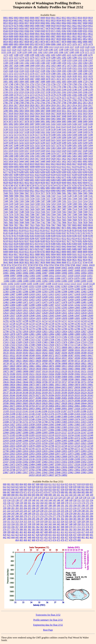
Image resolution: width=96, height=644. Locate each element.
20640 (77, 403)
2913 (69, 105)
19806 (6, 385)
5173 (16, 135)
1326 (53, 60)
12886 (64, 334)
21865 (77, 425)
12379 (71, 289)
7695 (16, 222)
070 (21, 492)
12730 (25, 323)
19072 (90, 369)
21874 (90, 425)
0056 (22, 23)
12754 (32, 326)
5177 (37, 135)
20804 (51, 406)
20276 (45, 395)
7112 (59, 196)
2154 (27, 92)
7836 (80, 222)
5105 (69, 124)
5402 (75, 156)
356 (13, 527)
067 (9, 492)
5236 (43, 143)
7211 (69, 201)
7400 (80, 206)
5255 (48, 145)
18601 (90, 358)
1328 (64, 60)
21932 (84, 427)
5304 (59, 148)
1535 (27, 71)
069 (17, 492)
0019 (90, 18)
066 (5, 492)
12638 (19, 315)
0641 (37, 34)
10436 (19, 268)
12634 (84, 313)
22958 (45, 454)
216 (75, 508)
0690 (22, 36)
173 (79, 503)
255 (54, 513)
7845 (91, 222)
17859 (6, 347)
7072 (32, 193)
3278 (32, 108)
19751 (84, 382)
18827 (6, 366)
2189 (6, 97)
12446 (84, 297)
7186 (37, 201)
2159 (53, 92)
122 (52, 498)
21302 (19, 414)
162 (34, 503)
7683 (11, 222)
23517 (71, 464)
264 (91, 513)
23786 (38, 470)
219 (87, 508)
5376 (53, 153)
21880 (19, 427)
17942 (45, 347)
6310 (27, 175)
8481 (53, 249)
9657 (37, 262)
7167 (91, 198)
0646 (64, 34)
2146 (75, 89)
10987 (45, 273)
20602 (12, 403)
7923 (32, 225)
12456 (58, 300)
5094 (22, 124)
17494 (71, 342)
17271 (12, 339)
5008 (48, 111)
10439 (32, 268)
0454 (11, 28)
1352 (75, 63)
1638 (22, 79)
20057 (71, 387)
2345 (37, 100)
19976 (84, 385)
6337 (69, 175)
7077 (43, 193)
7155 (37, 198)
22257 (12, 438)
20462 (51, 398)
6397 (22, 180)
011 (50, 484)
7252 (48, 204)
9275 (43, 257)
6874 (22, 188)
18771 (38, 363)
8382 (64, 244)
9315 (43, 260)
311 (9, 521)
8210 (53, 238)
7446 (48, 209)
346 (63, 524)
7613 (53, 217)
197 (87, 505)
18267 (51, 353)
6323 (37, 175)
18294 (64, 353)
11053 (6, 278)
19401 (71, 377)
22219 (58, 435)
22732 (6, 448)
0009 (43, 18)
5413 (16, 159)
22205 (32, 435)
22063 (12, 433)
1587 (91, 74)
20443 (45, 398)
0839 (59, 39)
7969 (59, 225)
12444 (71, 297)
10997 (13, 276)
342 (46, 524)
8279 (75, 241)
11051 (90, 276)
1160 (30, 52)
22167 (84, 433)
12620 (84, 310)
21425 (84, 414)
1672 (59, 79)
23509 (58, 464)
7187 (43, 201)
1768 (27, 87)
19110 (45, 371)
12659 (64, 318)
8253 (53, 241)
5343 (37, 153)
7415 (16, 209)
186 (42, 505)
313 (17, 521)
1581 (59, 74)
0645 (59, 34)
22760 (64, 448)
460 (79, 537)
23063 (58, 456)
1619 (37, 76)
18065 (32, 350)
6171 (85, 167)
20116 (58, 390)
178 (9, 505)
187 (46, 505)
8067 (59, 228)
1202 (48, 55)
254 (50, 513)
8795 (43, 252)
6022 (48, 164)
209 (46, 508)
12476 (51, 302)
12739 (51, 323)
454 (54, 537)
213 (62, 508)
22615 (77, 443)
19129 (64, 371)
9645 (11, 262)
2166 (85, 92)
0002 (11, 18)
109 (91, 495)
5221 (53, 140)
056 (54, 490)
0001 (6, 18)
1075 (69, 44)
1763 (91, 84)
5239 (59, 143)
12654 (32, 318)
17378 (71, 339)
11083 (90, 278)
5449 (48, 161)
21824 (6, 425)
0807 (53, 36)
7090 (16, 196)
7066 (22, 193)
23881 (19, 472)
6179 (6, 169)
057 (58, 490)
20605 (25, 403)
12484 (12, 305)
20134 (77, 390)
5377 (59, 153)
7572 (91, 212)
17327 (38, 339)
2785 (91, 100)
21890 (38, 427)
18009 (64, 347)
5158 (27, 132)
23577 (19, 467)
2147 (80, 89)
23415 (58, 462)
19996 (12, 387)
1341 (22, 63)
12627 (38, 313)
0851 (80, 39)
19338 (12, 377)
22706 (51, 446)
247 (21, 513)
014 (62, 484)
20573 (64, 401)
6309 (22, 175)
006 (29, 484)
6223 (37, 169)
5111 (6, 127)
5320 (43, 151)
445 (17, 537)
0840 (64, 39)
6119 (74, 167)
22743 (25, 448)
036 (63, 487)
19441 (6, 379)
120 (43, 498)
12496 (45, 305)
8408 (43, 246)
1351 (69, 63)
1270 (90, 55)
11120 (92, 284)
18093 (58, 350)
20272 (38, 395)
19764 (90, 382)
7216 (6, 204)
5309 (85, 148)
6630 (16, 183)
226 (25, 511)
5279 (64, 145)
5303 (53, 148)
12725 (90, 321)
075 (42, 492)
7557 (48, 212)
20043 (51, 387)
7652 (37, 220)
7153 (27, 198)
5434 (11, 161)
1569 (85, 71)
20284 (51, 395)
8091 (6, 230)
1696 (80, 81)
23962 (71, 472)
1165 (56, 52)
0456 (22, 28)
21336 (32, 414)
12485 (19, 305)
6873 (16, 188)
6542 (85, 180)
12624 (19, 313)
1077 (80, 44)
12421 (6, 297)
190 (58, 505)
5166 (69, 132)
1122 (4, 50)
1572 (11, 74)
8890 (64, 252)
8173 (80, 233)
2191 (16, 97)
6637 (48, 183)
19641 (19, 382)
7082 (69, 193)
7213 (80, 201)
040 (79, 487)
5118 (37, 127)
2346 (43, 100)
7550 (27, 212)
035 (58, 487)
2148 (85, 89)
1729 (85, 81)
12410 (32, 294)
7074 (37, 193)
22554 (32, 443)
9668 (64, 262)
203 (21, 508)
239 (79, 511)
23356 (19, 462)
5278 (59, 145)
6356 (27, 177)
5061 (32, 119)
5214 (21, 140)
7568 (80, 212)
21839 (38, 425)
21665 (64, 419)
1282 (64, 58)
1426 (16, 66)
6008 (6, 164)
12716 (58, 321)
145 (54, 500)
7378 (43, 206)
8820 (53, 252)
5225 (74, 140)
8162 (37, 233)
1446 (22, 66)
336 (21, 524)
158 (17, 503)
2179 (59, 95)
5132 (16, 129)
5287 (11, 148)
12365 (77, 286)
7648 (27, 220)
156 (9, 503)
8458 (91, 246)
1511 (21, 68)
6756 (64, 185)
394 (79, 529)
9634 (85, 260)
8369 (27, 244)
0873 (37, 42)
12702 (12, 321)
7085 (85, 193)
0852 (85, 39)
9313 (37, 260)
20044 (58, 387)
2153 (22, 92)
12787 (84, 329)
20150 (32, 393)
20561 (45, 401)
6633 (32, 183)
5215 (27, 140)
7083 (75, 193)
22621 (84, 443)
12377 (58, 289)
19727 (64, 382)
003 (17, 484)
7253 (53, 204)
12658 (58, 318)
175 (87, 503)
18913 (64, 366)
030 (38, 487)
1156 (9, 52)
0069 (91, 23)
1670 (48, 79)
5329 (90, 151)
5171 (6, 135)
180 (17, 505)
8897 (74, 252)
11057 (26, 278)
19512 (38, 379)
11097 (70, 281)
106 (79, 495)
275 (46, 516)
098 (46, 495)
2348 (53, 100)
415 (75, 532)
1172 (92, 52)
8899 (85, 252)
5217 (37, 140)
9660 (48, 262)
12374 (45, 289)
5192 (22, 137)
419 (91, 532)
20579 (71, 401)
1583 (69, 74)
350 (79, 524)
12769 (77, 326)
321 (50, 521)
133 (5, 500)
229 (38, 511)
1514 (37, 68)
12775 (12, 329)
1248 (80, 55)
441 (91, 535)
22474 (45, 440)
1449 (32, 66)
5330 (6, 153)
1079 (91, 44)
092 (21, 495)
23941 (38, 472)
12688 (71, 318)
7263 (91, 204)
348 (71, 524)
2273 (53, 97)
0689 (16, 36)
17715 (71, 345)
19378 (51, 377)
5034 (91, 113)
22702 (45, 446)
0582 (64, 31)
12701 (6, 321)
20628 (64, 403)
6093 (6, 167)
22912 (90, 451)
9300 (80, 257)
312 (13, 521)
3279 (37, 108)
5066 (59, 119)
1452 (48, 66)
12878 (12, 334)
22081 (32, 433)
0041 (80, 20)
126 (68, 498)
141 (38, 500)
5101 (48, 124)
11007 (39, 276)
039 (75, 487)
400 (13, 532)
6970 (75, 191)
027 (25, 487)
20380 (38, 398)
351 (83, 524)
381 (25, 529)
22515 (90, 440)
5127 (85, 127)
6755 (59, 185)
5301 (43, 148)
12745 (77, 323)
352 (87, 524)
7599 (80, 214)
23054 (45, 456)
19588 (64, 379)
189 (54, 505)
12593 (64, 308)
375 (91, 527)
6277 (6, 172)
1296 (75, 58)
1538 (43, 71)
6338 (74, 175)
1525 (6, 71)
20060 (84, 387)
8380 (53, 244)
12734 (38, 323)
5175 (27, 135)
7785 (53, 222)
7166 (85, 198)
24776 (58, 475)
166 (50, 503)
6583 (91, 180)
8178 (11, 236)
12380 (77, 289)
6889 (75, 188)
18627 (12, 361)
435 (67, 535)
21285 (77, 411)
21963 (25, 430)
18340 (25, 355)
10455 (64, 268)
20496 (71, 398)
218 (83, 508)
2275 (64, 97)
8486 (75, 249)
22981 (77, 454)
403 (25, 532)
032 (46, 487)
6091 (85, 164)
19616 (6, 382)
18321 (6, 355)
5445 (27, 161)
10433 (92, 265)
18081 (45, 350)
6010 (11, 164)
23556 (6, 467)
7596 (64, 214)
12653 (25, 318)
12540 (64, 305)
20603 (19, 403)
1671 (53, 79)
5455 (75, 161)
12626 (32, 313)
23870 (12, 472)
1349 (59, 63)
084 (79, 492)
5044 (43, 116)
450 (38, 537)
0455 (16, 28)
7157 (48, 198)
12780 (38, 329)
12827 (84, 331)
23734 (6, 470)
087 (91, 492)
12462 (6, 302)
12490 (32, 305)
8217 (90, 238)
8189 (53, 236)
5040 (32, 116)
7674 (91, 220)
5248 (16, 145)
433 (58, 535)
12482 (90, 302)
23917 (25, 472)
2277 (75, 97)
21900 (51, 427)
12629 (51, 313)
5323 (59, 151)
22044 (84, 430)
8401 (32, 246)
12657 (51, 318)
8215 (80, 238)
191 (63, 505)
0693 (37, 36)
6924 (48, 191)
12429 (38, 297)
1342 (27, 63)
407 (42, 532)
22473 (38, 440)
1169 (77, 52)
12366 (83, 286)
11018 (71, 276)
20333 (77, 395)
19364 (45, 377)
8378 (48, 244)
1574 (22, 74)
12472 (32, 302)
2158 (48, 92)
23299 (77, 459)
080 (63, 492)
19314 (84, 374)
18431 (6, 358)
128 (76, 498)
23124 (25, 459)
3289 (91, 108)
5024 (37, 113)
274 (42, 516)
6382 (75, 177)
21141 (25, 411)
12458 (71, 300)
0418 (53, 26)
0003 (16, 18)
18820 (77, 363)
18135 (6, 353)
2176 (48, 95)
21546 (32, 419)
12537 (58, 305)
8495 (85, 249)
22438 (12, 440)
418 (87, 532)
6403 (37, 180)
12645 (64, 315)
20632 (71, 403)
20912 (90, 406)
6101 (43, 167)
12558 (32, 308)
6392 (91, 177)
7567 (75, 212)
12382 (90, 289)
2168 (6, 95)
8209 (48, 238)
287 (5, 519)
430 (46, 535)
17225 (77, 337)
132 (93, 498)
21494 (71, 417)
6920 (27, 191)
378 (13, 529)
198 (91, 505)
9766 (68, 265)
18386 (64, 355)
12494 (38, 305)
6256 (80, 169)
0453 (6, 28)
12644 (58, 315)
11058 (32, 278)
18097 (64, 350)
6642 (75, 183)
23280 (71, 459)
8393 (11, 246)
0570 (48, 31)
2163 (69, 92)
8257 (64, 241)
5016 (90, 111)
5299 (32, 148)
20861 (77, 406)
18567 (71, 358)
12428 (32, 297)
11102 (10, 284)
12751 (19, 326)
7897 (27, 225)
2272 (48, 97)
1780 (64, 87)
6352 (6, 177)
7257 (64, 204)
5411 (6, 159)
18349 (32, 355)
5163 (53, 132)
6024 (59, 164)
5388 (11, 156)
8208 (43, 238)
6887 (64, 188)
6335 (59, 175)
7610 (37, 217)
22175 (6, 435)
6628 (6, 183)
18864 (45, 366)
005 (25, 484)
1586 (85, 74)
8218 (6, 241)
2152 (16, 92)
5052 (85, 116)
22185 (12, 435)
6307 (11, 175)
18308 (84, 353)
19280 (58, 374)
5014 (80, 111)
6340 (85, 175)
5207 (75, 137)
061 (75, 490)
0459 (37, 28)
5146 (91, 129)
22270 (25, 438)
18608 (6, 361)
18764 (32, 363)
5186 (80, 135)
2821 (37, 105)
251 (38, 513)
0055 (16, 23)
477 (67, 540)
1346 (43, 63)
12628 (45, 313)
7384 (59, 206)
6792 (75, 185)
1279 (48, 58)
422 (13, 535)
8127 (48, 230)
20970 (45, 409)
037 (67, 487)
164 (42, 503)
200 (9, 508)
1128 (35, 50)
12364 (70, 286)
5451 (59, 161)
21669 (71, 419)
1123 (9, 50)
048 (21, 490)
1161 (35, 52)
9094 (53, 254)
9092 (48, 254)
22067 (19, 433)
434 (63, 535)
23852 (77, 470)
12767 (64, 326)
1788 (16, 89)
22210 (38, 435)
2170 (16, 95)
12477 (58, 302)
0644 (53, 34)
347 (67, 524)
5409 (85, 156)
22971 (58, 454)
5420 (53, 159)
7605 (16, 217)
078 (54, 492)
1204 (58, 55)
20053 (64, 387)
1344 (32, 63)
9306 (22, 260)
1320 (27, 60)
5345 (43, 153)
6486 (64, 180)
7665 (64, 220)
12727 (6, 323)
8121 (27, 230)
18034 (6, 350)
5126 (79, 127)
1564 (59, 71)
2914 (74, 105)
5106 (75, 124)
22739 (12, 448)
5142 (69, 129)
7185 (32, 201)
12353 (32, 286)
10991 (71, 273)
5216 (32, 140)
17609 (38, 345)
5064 (48, 119)
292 (21, 519)
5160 (37, 132)
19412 (84, 377)
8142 (80, 230)
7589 (43, 214)
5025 (43, 113)
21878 (6, 427)
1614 (11, 76)
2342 (22, 100)
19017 (25, 369)
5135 (32, 129)
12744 (71, 323)
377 (9, 529)
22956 (38, 454)
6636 (43, 183)
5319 (37, 151)
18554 (58, 358)
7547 (16, 212)
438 (79, 535)
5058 (22, 119)
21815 (84, 422)
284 (83, 516)
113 (15, 498)
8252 (48, 241)
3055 (16, 108)
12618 (71, 310)
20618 (32, 403)
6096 (22, 167)
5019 (16, 113)
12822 (51, 331)
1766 (16, 87)
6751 (37, 185)
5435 (16, 161)
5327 (80, 151)
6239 (75, 169)
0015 (74, 18)
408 (46, 532)
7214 (85, 201)
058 (63, 490)
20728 (45, 406)
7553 (37, 212)
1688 (43, 81)
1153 (87, 50)
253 (46, 513)
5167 (75, 132)
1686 (32, 81)
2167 (91, 92)
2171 (22, 95)
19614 (90, 379)
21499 (77, 417)
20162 (38, 393)
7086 (91, 193)
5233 (27, 143)
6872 (11, 188)
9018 (22, 254)
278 (58, 516)
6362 (59, 177)
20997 (71, 409)
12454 (45, 300)
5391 (27, 156)
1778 (53, 87)
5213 (16, 140)
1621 (43, 76)
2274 (59, 97)
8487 (80, 249)
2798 (64, 103)
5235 (37, 143)
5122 (58, 127)
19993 (6, 387)
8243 (32, 241)
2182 (75, 95)
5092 (11, 124)
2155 (32, 92)
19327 (6, 377)
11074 (70, 278)
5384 (85, 153)
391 (67, 529)
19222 (45, 374)
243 (5, 513)
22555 (38, 443)
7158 (53, 198)
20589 (84, 401)
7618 (69, 217)
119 (39, 498)
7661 (53, 220)
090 (13, 495)
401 (17, 532)
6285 (48, 172)
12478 (64, 302)
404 (29, 532)
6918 (16, 191)
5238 (53, 143)
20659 (90, 403)
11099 (83, 281)
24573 (45, 475)
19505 (32, 379)
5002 (16, 111)
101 (58, 495)
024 (13, 487)
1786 (6, 89)
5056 (11, 119)
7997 (69, 225)
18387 (71, 355)
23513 (64, 464)
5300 (37, 148)
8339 (16, 244)
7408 (6, 209)
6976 (91, 191)
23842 (64, 470)
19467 (25, 379)
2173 (32, 95)
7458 (53, 209)
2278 (80, 97)
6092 (90, 164)
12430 (45, 297)
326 (71, 521)
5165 (64, 132)
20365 (25, 398)
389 (58, 529)
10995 (90, 273)
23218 (64, 459)
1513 (32, 68)
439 (83, 535)
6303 (80, 172)
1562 (48, 71)
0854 (6, 42)
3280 (43, 108)
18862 (38, 366)
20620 (45, 403)
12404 (90, 292)
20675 (12, 406)
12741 (58, 323)
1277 (37, 58)
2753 (59, 100)
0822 (75, 36)
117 (31, 498)
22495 (64, 440)
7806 (64, 222)
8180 (22, 236)
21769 (38, 422)
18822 (90, 363)
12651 (12, 318)
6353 (11, 177)
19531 (45, 379)
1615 (16, 76)
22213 (45, 435)
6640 (64, 183)
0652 (91, 34)
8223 (11, 241)
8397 (27, 246)
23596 (32, 467)
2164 (75, 92)
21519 (6, 419)
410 (54, 532)
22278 (38, 438)
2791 (32, 103)
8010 (91, 225)
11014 (58, 276)
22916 (6, 454)
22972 (64, 454)
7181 (11, 201)
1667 (32, 79)
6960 (53, 191)
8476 (37, 249)
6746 (11, 185)
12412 (45, 294)
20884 (84, 406)
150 (75, 500)
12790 (6, 331)
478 (71, 540)
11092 (45, 281)
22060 (6, 433)
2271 (43, 97)
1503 (85, 66)
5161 (43, 132)
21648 (51, 419)
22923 (12, 454)
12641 (38, 315)
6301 (69, 172)
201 (13, 508)
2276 (69, 97)
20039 (38, 387)
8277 (69, 241)
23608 (51, 467)
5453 (69, 161)
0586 (75, 31)
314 (21, 521)
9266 (32, 257)
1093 (41, 47)
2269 (32, 97)
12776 (19, 329)
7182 (16, 201)
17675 (58, 345)
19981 (90, 385)
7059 (16, 193)
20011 (32, 387)
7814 (69, 222)
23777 (25, 470)
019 (83, 484)
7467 (59, 209)
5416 (32, 159)
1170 (82, 52)
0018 (85, 18)
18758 (19, 363)
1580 (53, 74)
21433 (90, 414)
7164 (75, 198)
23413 (51, 462)
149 (71, 500)
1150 (71, 50)
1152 (82, 50)
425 (25, 535)
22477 (51, 440)
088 (5, 495)
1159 (24, 52)
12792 (19, 331)
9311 (27, 260)
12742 (64, 323)
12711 (38, 321)
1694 (69, 81)
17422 (12, 342)
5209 (85, 137)
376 (5, 529)
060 (71, 490)
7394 (69, 206)
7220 (16, 204)
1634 (6, 79)
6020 (37, 164)
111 (7, 498)
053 (42, 490)
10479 (32, 270)
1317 (16, 60)
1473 (69, 66)
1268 (85, 55)
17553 (12, 345)
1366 (6, 66)
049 (25, 490)
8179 (16, 236)
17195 (71, 337)
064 (87, 490)
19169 (90, 371)
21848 (58, 425)
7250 (37, 204)
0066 (75, 23)
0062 (53, 23)
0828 (6, 39)
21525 (12, 419)
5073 (91, 119)
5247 (11, 145)
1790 (27, 89)
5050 (75, 116)
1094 (46, 47)
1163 (45, 52)
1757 (59, 84)
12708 (25, 321)
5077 (22, 121)
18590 (77, 358)
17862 (12, 347)
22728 (90, 446)
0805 (48, 36)
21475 (38, 417)
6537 (80, 180)
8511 (27, 252)
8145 (6, 233)
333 (9, 524)
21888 (32, 427)
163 (38, 503)
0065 (69, 23)
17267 (6, 339)
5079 (32, 121)
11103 (17, 284)
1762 (85, 84)
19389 (58, 377)
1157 (14, 52)
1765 (11, 87)
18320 (90, 353)
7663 (59, 220)
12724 (84, 321)
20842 (71, 406)
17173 (58, 337)
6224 (43, 169)
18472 (32, 358)
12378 (64, 289)
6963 (59, 191)
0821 (69, 36)
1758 (64, 84)
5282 (80, 145)
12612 (32, 310)
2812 (80, 103)
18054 (19, 350)
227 (29, 511)
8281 (80, 241)
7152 (22, 198)
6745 (6, 185)
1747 (6, 84)
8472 (27, 249)
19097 (32, 371)
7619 (74, 217)
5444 (22, 161)
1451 (43, 66)
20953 (32, 409)
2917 (90, 105)
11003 (32, 276)
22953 (32, 454)
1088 (14, 47)
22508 (84, 440)
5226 (80, 140)
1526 (11, 71)
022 (5, 487)
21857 (64, 425)
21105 (6, 411)
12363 (64, 286)
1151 (77, 50)
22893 (84, 451)
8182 (27, 236)
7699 (27, 222)
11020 (83, 276)
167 (54, 503)
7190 (59, 201)
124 (60, 498)
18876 (51, 366)
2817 (16, 105)
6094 (11, 167)
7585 (27, 214)
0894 (22, 44)
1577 (37, 74)
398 (5, 532)
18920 (71, 366)
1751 (27, 84)
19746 (77, 382)
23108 (19, 459)
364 (46, 527)
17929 (38, 347)
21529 (19, 419)
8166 (59, 233)
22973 (71, 454)
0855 (11, 42)
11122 (6, 286)
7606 (22, 217)
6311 (32, 175)
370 (71, 527)
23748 (12, 470)
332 (5, 524)
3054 (11, 108)
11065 (51, 278)
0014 (69, 18)
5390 (22, 156)
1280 (53, 58)
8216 (85, 238)
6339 (80, 175)
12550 (12, 308)
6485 (59, 180)
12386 (25, 292)
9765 (62, 265)
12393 (45, 292)
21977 (45, 430)
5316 (21, 151)
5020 (22, 113)
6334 (53, 175)
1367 (11, 66)
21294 (6, 414)
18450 (12, 358)
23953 (64, 472)
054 (46, 490)
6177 (90, 167)
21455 (19, 417)
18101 (77, 350)
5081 (43, 121)
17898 (25, 347)
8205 (27, 238)
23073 (84, 456)
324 (62, 521)
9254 (91, 254)
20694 (19, 406)
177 (5, 505)
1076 (75, 44)
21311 (25, 414)
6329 (48, 175)
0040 (75, 20)
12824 (64, 331)
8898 (80, 252)
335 (17, 524)
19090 (25, 371)
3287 (80, 108)
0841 (69, 39)
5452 (64, 161)
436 (71, 535)
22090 (38, 433)
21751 (25, 422)
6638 (53, 183)
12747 (84, 323)
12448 (6, 300)
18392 (77, 355)
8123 (32, 230)
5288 (16, 148)
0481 (59, 28)
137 (21, 500)
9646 (16, 262)
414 (71, 532)
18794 (51, 363)
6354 (16, 177)
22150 (71, 433)
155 (5, 503)
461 (83, 537)
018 (79, 484)
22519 (6, 443)
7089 (11, 196)
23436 (71, 462)
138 (25, 500)
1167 (66, 52)
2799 (69, 103)
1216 (74, 55)
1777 (48, 87)
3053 (6, 108)
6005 (91, 161)
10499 (77, 270)
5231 (16, 143)
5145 (85, 129)
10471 (25, 270)
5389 (16, 156)
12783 (58, 329)
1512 (27, 68)
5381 (75, 153)
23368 (32, 462)
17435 (32, 342)
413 (67, 532)
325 (67, 521)
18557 (64, 358)
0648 (69, 34)
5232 (22, 143)
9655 (32, 262)
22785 (90, 448)
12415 (58, 294)
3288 (85, 108)
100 (54, 495)
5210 (91, 137)
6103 (54, 167)
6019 (32, 164)
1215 (69, 55)
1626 (69, 76)
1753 (37, 84)
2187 (85, 95)
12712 (45, 321)
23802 (45, 470)
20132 (71, 390)
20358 (19, 398)
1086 (4, 47)
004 (21, 484)
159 (21, 503)
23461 (6, 464)
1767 (22, 87)
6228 (64, 169)
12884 (51, 334)
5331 (11, 153)
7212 (74, 201)
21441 (12, 417)
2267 (22, 97)
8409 (48, 246)
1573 (16, 74)
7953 (43, 225)
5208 (80, 137)
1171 (87, 52)
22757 (58, 448)
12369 (12, 289)
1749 (16, 84)
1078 (85, 44)
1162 (40, 52)
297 (42, 519)
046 (13, 490)
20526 (84, 398)
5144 (80, 129)
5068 (69, 119)
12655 (38, 318)
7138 (74, 196)
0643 (48, 34)
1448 (27, 66)
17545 (6, 345)
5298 (27, 148)
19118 (51, 371)
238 (75, 511)
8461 (6, 249)
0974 (37, 44)
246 (17, 513)
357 (17, 527)
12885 (58, 334)
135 (13, 500)
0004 (22, 18)
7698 (22, 222)
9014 (11, 254)
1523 (85, 68)
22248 (90, 435)
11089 (26, 281)
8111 (16, 230)
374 (87, 527)
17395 (90, 339)
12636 (6, 315)
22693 (38, 446)
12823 (58, 331)
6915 (91, 188)
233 (54, 511)
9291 (59, 257)
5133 (22, 129)
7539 (91, 209)
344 (54, 524)
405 (34, 532)
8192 (59, 236)
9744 (85, 262)
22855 (64, 451)
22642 (6, 446)
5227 (85, 140)
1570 (91, 71)
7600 (85, 214)
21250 (57, 411)
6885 (59, 188)
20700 (25, 406)
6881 (37, 188)
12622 (6, 313)
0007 (37, 18)
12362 (58, 286)
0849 (75, 39)
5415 (27, 159)
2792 (37, 103)
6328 (43, 175)
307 (83, 519)
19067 (84, 369)
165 (46, 503)
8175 (91, 233)
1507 (6, 68)
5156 (16, 132)
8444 (69, 246)
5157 (22, 132)
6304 (85, 172)
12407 (12, 294)
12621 (90, 310)
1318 (22, 60)
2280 (91, 97)
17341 (58, 339)
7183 (22, 201)
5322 (53, 151)
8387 (80, 244)
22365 (71, 438)
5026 (48, 113)
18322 (12, 355)
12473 (38, 302)
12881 (32, 334)
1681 (6, 81)
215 (71, 508)
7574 (6, 214)
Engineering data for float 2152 (48, 625)
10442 (38, 268)
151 (79, 500)
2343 (27, 100)
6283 (37, 172)
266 (9, 516)
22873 (77, 451)
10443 (45, 268)
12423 (12, 297)
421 (9, 535)
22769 (71, 448)
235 (63, 511)
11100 (90, 281)
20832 (58, 406)
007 (34, 484)
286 (91, 516)
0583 (69, 31)
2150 (6, 92)
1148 (61, 50)
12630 (58, 313)
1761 (80, 84)
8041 (27, 228)
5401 (69, 156)
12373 (38, 289)
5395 (37, 156)
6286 (53, 172)
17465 (45, 342)
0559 (11, 31)
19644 (25, 382)
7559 (59, 212)
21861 (71, 425)
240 (83, 511)
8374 (37, 244)
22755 (51, 448)
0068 (85, 23)
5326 (74, 151)
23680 (71, 467)
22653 (12, 446)
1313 (85, 58)
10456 (71, 268)
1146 (51, 50)
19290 (64, 374)
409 (50, 532)
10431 (85, 265)
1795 (43, 89)
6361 (53, 177)
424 (21, 535)
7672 (85, 220)
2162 (64, 92)
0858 (27, 42)
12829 (6, 334)
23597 (38, 467)
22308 (64, 438)
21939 (90, 427)
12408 (19, 294)
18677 (51, 361)
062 (79, 490)
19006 (12, 369)
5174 (22, 135)
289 (13, 519)
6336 (64, 175)
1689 (48, 81)
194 (75, 505)
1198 (27, 55)
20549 (38, 401)
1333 (69, 60)
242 (91, 511)
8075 (64, 228)
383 (34, 529)
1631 (80, 76)
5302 (48, 148)
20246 (12, 395)
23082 (90, 456)
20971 (51, 409)
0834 (37, 39)
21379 (58, 414)
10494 (58, 270)
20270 (32, 395)
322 (54, 521)
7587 (37, 214)
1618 (32, 76)
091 (17, 495)
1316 (11, 60)
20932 (25, 409)
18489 (38, 358)
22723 (71, 446)
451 (42, 537)
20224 (84, 393)
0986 (53, 44)
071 (25, 492)
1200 (37, 55)
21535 (25, 419)
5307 (75, 148)
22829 (38, 451)
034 (54, 487)
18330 (19, 355)
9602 (64, 260)
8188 (48, 236)
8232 (22, 241)
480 (79, 540)
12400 (71, 292)
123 (56, 498)
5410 (91, 156)
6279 (16, 172)
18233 (38, 353)
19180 (12, 374)
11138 (19, 286)
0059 (37, 23)
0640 (32, 34)
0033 (53, 20)
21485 (51, 417)
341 (42, 524)
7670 (80, 220)
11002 (26, 276)
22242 (77, 435)
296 (38, 519)
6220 (27, 169)
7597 (69, 214)
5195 (37, 137)
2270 (37, 97)
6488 (69, 180)
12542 (77, 305)
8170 (69, 233)
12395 (51, 292)
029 (34, 487)
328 (79, 521)
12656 (45, 318)
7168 (6, 201)
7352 (27, 206)
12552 (25, 308)
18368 (45, 355)
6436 (43, 180)
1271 (6, 58)
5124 (69, 127)
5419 (48, 159)
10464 (12, 270)
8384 (75, 244)
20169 (45, 393)
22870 (71, 451)
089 (9, 495)
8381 (59, 244)
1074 (64, 44)
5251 (32, 145)
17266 (90, 337)
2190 (11, 97)
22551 (25, 443)
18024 (84, 347)
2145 (69, 89)
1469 (59, 66)
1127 (30, 50)
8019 (6, 228)
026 (21, 487)
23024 (6, 456)
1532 (16, 71)
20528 (6, 401)
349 (75, 524)
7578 (16, 214)
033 (50, 487)
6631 (22, 183)
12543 (84, 305)
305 (75, 519)
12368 (6, 289)
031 (42, 487)
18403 (84, 355)
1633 (91, 76)
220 (91, 508)
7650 (32, 220)
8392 (6, 246)
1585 (80, 74)
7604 (11, 217)
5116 (32, 127)
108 (87, 495)
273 (38, 516)
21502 (90, 417)
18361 (38, 355)
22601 (71, 443)
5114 (21, 127)
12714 (51, 321)
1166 (61, 52)
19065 (71, 369)
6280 (22, 172)
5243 (80, 143)
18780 (45, 363)
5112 (11, 127)
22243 (84, 435)
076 (46, 492)
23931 (32, 472)
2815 (6, 105)
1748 (11, 84)
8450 (80, 246)
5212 (11, 140)
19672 (32, 382)
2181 (69, 95)
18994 (6, 369)
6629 (11, 183)
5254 (43, 145)
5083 (53, 121)
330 (87, 521)
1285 (69, 58)
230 (42, 511)
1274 (22, 58)
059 (67, 490)
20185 (58, 393)
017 (75, 484)
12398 (64, 292)
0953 (32, 44)
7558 (53, 212)
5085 (64, 121)
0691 (27, 36)
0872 (32, 42)
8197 (80, 236)
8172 (75, 233)
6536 (75, 180)
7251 (43, 204)
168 (58, 503)
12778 (25, 329)
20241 (6, 395)
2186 (80, 95)
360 (29, 527)
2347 (48, 100)
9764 (57, 265)
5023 (32, 113)
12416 (64, 294)
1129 (40, 50)
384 (38, 529)
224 (17, 511)
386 (46, 529)
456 (63, 537)
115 (23, 498)
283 (79, 516)
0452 (90, 26)
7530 (85, 209)
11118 (86, 284)
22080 (25, 433)
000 (5, 484)
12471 (25, 302)
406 (38, 532)
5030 (69, 113)
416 (79, 532)
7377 (37, 206)
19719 (58, 382)
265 (5, 516)
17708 (64, 345)
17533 (84, 342)
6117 (69, 167)
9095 (59, 254)
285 (87, 516)
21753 (32, 422)
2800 (75, 103)
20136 (90, 390)
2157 (43, 92)
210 (50, 508)
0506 (64, 28)
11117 (79, 284)
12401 (77, 292)
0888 (6, 44)
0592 (91, 31)
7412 (11, 209)
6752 (43, 185)
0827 (91, 36)
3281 (48, 108)
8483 (64, 249)
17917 (32, 347)
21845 (51, 425)
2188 (91, 95)
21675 (84, 419)
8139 (74, 230)
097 (42, 495)
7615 (64, 217)
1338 (6, 63)
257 (63, 513)
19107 (38, 371)
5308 (80, 148)
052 (38, 490)
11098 (77, 281)
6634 (37, 183)
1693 (64, 81)
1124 (14, 50)
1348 (53, 63)
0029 (32, 20)
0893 (16, 44)
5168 (80, 132)
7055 (11, 193)
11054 (13, 278)
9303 (6, 260)
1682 (11, 81)
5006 (37, 111)
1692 (59, 81)
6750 (32, 185)
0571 (53, 31)
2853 (43, 105)
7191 (64, 201)
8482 (59, 249)
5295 (22, 148)
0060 (43, 23)
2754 (64, 100)
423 (17, 535)
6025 (64, 164)
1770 (37, 87)
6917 (11, 191)
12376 (51, 289)
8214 (74, 238)
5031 (75, 113)
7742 (43, 222)
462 (87, 537)
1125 (19, 50)
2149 (91, 89)
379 (17, 529)
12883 (45, 334)
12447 (90, 297)
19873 (32, 385)
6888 (69, 188)
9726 (74, 262)
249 (29, 513)
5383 (80, 153)
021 (91, 484)
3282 (53, 108)
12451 (25, 300)
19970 (77, 385)
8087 (85, 228)
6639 (59, 183)
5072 (85, 119)
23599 (45, 467)
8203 (16, 238)
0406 (37, 26)
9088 (37, 254)
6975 (85, 191)
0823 (80, 36)
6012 (21, 164)
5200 (64, 137)
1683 (16, 81)
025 (17, 487)
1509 (11, 68)
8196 (75, 236)
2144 (64, 89)
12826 (77, 331)
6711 (90, 183)
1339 (11, 63)
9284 (48, 257)
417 (83, 532)
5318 (32, 151)
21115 (12, 411)
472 (46, 540)
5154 (6, 132)
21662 (58, 419)
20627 (58, 403)
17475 (58, 342)
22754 (45, 448)
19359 (38, 377)
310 (5, 521)
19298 (71, 374)
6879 (32, 188)
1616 (22, 76)
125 (64, 498)
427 (34, 535)
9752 (9, 265)
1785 (91, 87)
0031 (43, 20)
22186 (19, 435)
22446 (25, 440)
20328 (64, 395)
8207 (37, 238)
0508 (75, 28)
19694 (38, 382)
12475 (45, 302)
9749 (90, 262)
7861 (22, 225)
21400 (71, 414)
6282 (32, 172)
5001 (11, 111)
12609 (12, 310)
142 (42, 500)
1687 (37, 81)
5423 (69, 159)
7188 (48, 201)
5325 (69, 151)
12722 (71, 321)
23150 (38, 459)
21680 (90, 419)
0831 (22, 39)
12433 (58, 297)
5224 (69, 140)
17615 (45, 345)
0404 (27, 26)
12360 (45, 286)
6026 (69, 164)
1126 (24, 50)
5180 (53, 135)
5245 (91, 143)
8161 (32, 233)
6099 (38, 167)
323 (58, 521)
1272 (11, 58)
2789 (22, 103)
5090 (91, 121)
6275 (85, 169)
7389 (64, 206)
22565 (51, 443)
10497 (71, 270)
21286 (83, 411)
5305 (64, 148)
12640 (32, 315)
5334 (27, 153)
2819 (27, 105)
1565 (64, 71)
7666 (69, 220)
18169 (19, 353)
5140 (59, 129)
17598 (32, 345)
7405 (91, 206)
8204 (22, 238)
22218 (51, 435)
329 (83, 521)
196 (83, 505)
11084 (6, 281)
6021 (43, 164)
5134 (27, 129)
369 (67, 527)
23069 (64, 456)
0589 (80, 31)
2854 (48, 105)
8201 (11, 238)
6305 (91, 172)
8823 (59, 252)
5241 (69, 143)
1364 (85, 63)
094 (29, 495)
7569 (85, 212)
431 (50, 535)
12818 (25, 331)
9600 (59, 260)
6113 (59, 167)
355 (9, 527)
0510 (85, 28)
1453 (53, 66)
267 (13, 516)
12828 (90, 331)
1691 (53, 81)
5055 (6, 119)
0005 (27, 18)
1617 (27, 76)
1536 (32, 71)
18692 (58, 361)
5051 (80, 116)
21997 (71, 430)
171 (71, 503)
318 (38, 521)
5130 (6, 129)
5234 (32, 143)
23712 (84, 467)
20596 (6, 403)
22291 (51, 438)
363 (42, 527)
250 (34, 513)
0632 (22, 34)
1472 (64, 66)
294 (29, 519)
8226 (16, 241)
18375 (58, 355)
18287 (58, 353)
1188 (16, 55)
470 (38, 540)
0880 (69, 42)
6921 (32, 191)
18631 (19, 361)
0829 (11, 39)
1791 (32, 89)
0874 (43, 42)
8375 (43, 244)
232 (50, 511)
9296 (75, 257)
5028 (59, 113)
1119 (82, 47)
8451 (85, 246)
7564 (69, 212)
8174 (85, 233)
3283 (59, 108)
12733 (32, 323)
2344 (32, 100)
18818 (71, 363)
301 (58, 519)
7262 (85, 204)
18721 (77, 361)
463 (91, 537)
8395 (22, 246)
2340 (11, 100)
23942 (45, 472)
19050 (51, 369)
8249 (43, 241)
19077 (12, 371)
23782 (32, 470)
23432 (64, 462)
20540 (25, 401)
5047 (59, 116)
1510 (16, 68)
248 (25, 513)
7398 (75, 206)
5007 (43, 111)
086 (87, 492)
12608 (6, 310)
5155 (11, 132)
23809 (58, 470)
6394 (11, 180)
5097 (32, 124)
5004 (27, 111)
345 (58, 524)
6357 (32, 177)
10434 (6, 268)
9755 (20, 265)
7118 (64, 196)
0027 (22, 20)
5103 (59, 124)
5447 (37, 161)
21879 (12, 427)
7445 (43, 209)
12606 (84, 308)
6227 (59, 169)
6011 (16, 164)
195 (79, 505)
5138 (48, 129)
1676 (75, 79)
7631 (90, 217)
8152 (27, 233)
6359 (43, 177)
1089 (19, 47)
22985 (84, 454)
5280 (69, 145)
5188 (91, 135)
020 (87, 484)
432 (54, 535)
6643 (80, 183)
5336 (32, 153)
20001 (19, 387)
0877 (59, 42)
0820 (64, 36)
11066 (58, 278)
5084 (59, 121)
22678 (32, 446)
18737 (90, 361)
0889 (11, 44)
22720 (64, 446)
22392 (84, 438)
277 (54, 516)
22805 (19, 451)
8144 (90, 230)
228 (34, 511)
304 (71, 519)
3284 (64, 108)
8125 (37, 230)
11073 (64, 278)
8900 (90, 252)
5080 (37, 121)
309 (91, 519)
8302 (6, 244)
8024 (11, 228)
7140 (85, 196)
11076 (77, 278)
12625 (25, 313)
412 (62, 532)
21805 (64, 422)
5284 (91, 145)
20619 (38, 403)
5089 (85, 121)
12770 (84, 326)
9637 (90, 260)
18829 (12, 366)
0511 (90, 28)
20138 (12, 393)
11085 (13, 281)
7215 (90, 201)
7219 (11, 204)
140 (34, 500)
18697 (64, 361)
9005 (6, 254)
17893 (19, 347)
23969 (77, 472)
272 (34, 516)
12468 (19, 302)
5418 (43, 159)
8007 (80, 225)
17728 (77, 345)
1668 (37, 79)
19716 (51, 382)
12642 (45, 315)
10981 (6, 273)
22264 (19, 438)
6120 (80, 167)
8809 (48, 252)
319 (42, 521)
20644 (84, 403)
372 (79, 527)
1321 (32, 60)
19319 (90, 374)
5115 (27, 127)
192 (67, 505)
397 (91, 529)
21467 (32, 417)
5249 (22, 145)
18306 (77, 353)
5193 (27, 137)
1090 (25, 47)
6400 (27, 180)
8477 (43, 249)
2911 (59, 105)
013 (58, 484)
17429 (25, 342)
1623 (53, 76)
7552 (32, 212)
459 (75, 537)
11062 (38, 278)
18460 (19, 358)
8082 (75, 228)
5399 (59, 156)
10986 (38, 273)
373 (83, 527)
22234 (71, 435)
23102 (12, 459)
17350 (64, 339)
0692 (32, 36)
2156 (37, 92)
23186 (51, 459)
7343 (11, 206)
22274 (32, 438)
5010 (59, 111)
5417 (37, 159)
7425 (27, 209)
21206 (44, 411)
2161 (59, 92)
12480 (77, 302)
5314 (11, 151)
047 (17, 490)
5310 (91, 148)
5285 (6, 148)
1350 (64, 63)
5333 (22, 153)
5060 (27, 119)
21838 (32, 425)
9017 (16, 254)
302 (63, 519)
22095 (45, 433)
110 (3, 498)
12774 (6, 329)
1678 (85, 79)
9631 (74, 260)
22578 (58, 443)
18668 (45, 361)
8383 (69, 244)
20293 (58, 395)
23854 (84, 470)
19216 (38, 374)
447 (25, 537)
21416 (77, 414)
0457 (27, 28)
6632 (27, 183)
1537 (37, 71)
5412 (11, 159)
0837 (53, 39)
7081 (64, 193)
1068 (59, 44)
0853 (91, 39)
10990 (64, 273)
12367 (90, 286)
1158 (19, 52)
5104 (64, 124)
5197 (48, 137)
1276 (32, 58)
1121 (92, 47)
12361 (51, 286)
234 (58, 511)
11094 (58, 281)
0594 (11, 34)
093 (25, 495)
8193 (64, 236)
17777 (90, 345)
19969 (71, 385)
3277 (27, 108)
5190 (11, 137)
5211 (6, 140)
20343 (90, 395)
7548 (22, 212)
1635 (11, 79)
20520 (77, 398)
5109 (91, 124)
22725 (84, 446)
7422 (22, 209)
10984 (25, 273)
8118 (21, 230)
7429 (37, 209)
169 (63, 503)
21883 (25, 427)
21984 (51, 430)
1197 (21, 55)
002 (13, 484)
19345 (19, 377)
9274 (37, 257)
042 (87, 487)
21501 (84, 417)
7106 (48, 196)
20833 (64, 406)
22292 (58, 438)
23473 (12, 464)
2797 (59, 103)
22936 (25, 454)
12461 (90, 300)
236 (67, 511)
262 (83, 513)
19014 (19, 369)
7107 (53, 196)
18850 (19, 366)
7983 (64, 225)
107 (83, 495)
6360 (48, 177)
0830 (16, 39)
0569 (43, 31)
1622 (48, 76)
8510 (22, 252)
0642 (43, 34)
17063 (6, 337)
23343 (12, 462)
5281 (75, 145)
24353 (32, 475)
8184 (37, 236)
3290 (6, 111)
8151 (22, 233)
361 (34, 527)
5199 (59, 137)
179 (13, 505)
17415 (6, 342)
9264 (22, 257)
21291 (90, 411)
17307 (19, 339)
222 (9, 511)
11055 (19, 278)
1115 (62, 47)
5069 (75, 119)
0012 (59, 18)
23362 (25, 462)
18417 (90, 355)
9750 (4, 265)
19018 (32, 369)
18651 (32, 361)
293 (25, 519)
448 (29, 537)
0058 (32, 23)
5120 (48, 127)
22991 (90, 454)
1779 (59, 87)
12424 (19, 297)
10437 (25, 268)
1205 (64, 55)
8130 (59, 230)
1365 (91, 63)
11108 (48, 284)
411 (58, 532)
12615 (51, 310)
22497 (77, 440)
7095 (27, 196)
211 (54, 508)
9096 (64, 254)
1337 (91, 60)
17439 (38, 342)
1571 (6, 74)
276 (50, 516)
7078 (48, 193)
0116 (6, 26)
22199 (25, 435)
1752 (32, 84)
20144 (19, 393)
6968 (69, 191)
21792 (51, 422)
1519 (64, 68)
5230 (11, 143)
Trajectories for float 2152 (48, 615)
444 (13, 537)
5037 (16, 116)
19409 (77, 377)
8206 (32, 238)
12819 (32, 331)
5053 (91, 116)
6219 (22, 169)
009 (42, 484)
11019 (77, 276)
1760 (75, 84)
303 (67, 519)
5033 (85, 113)
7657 (43, 220)
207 (38, 508)
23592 (25, 467)
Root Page (48, 630)
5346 (48, 153)
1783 (80, 87)
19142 (77, 371)
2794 (43, 103)
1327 (59, 60)
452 (46, 537)
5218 (43, 140)
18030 (90, 347)
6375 (64, 177)
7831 (75, 222)
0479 (53, 28)
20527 (90, 398)
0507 (69, 28)
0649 (75, 34)
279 (63, 516)
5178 (43, 135)
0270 (11, 26)
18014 (77, 347)
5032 (80, 113)
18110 (84, 350)
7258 (69, 204)
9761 (41, 265)
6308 (16, 175)
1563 (53, 71)
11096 (64, 281)
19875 (38, 385)
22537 (19, 443)
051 (34, 490)
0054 (11, 23)
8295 (91, 241)
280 (67, 516)
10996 (6, 276)
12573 (45, 308)
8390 (85, 244)
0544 (6, 31)
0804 (43, 36)
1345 (37, 63)
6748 (22, 185)
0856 (16, 42)
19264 (51, 374)
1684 (22, 81)
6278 (11, 172)
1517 (53, 68)
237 (71, 511)
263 (87, 513)
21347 (38, 414)
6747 (16, 185)
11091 (38, 281)
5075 (11, 121)
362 (38, 527)
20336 (84, 395)
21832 (19, 425)
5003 (22, 111)
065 (91, 490)
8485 (69, 249)
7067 (27, 193)
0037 (69, 20)
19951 (64, 385)
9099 (69, 254)
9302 (91, 257)
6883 (48, 188)
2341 (16, 100)
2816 (11, 105)
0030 (37, 20)
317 (33, 521)
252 (42, 513)
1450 (37, 66)
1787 (11, 89)
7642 (16, 220)
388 (54, 529)
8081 (69, 228)
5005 (32, 111)
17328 (45, 339)
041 (83, 487)
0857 (22, 42)
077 (50, 492)
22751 (38, 448)
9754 (14, 265)
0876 (53, 42)
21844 (45, 425)
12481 (84, 302)
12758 (51, 326)
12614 (45, 310)
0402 (21, 26)
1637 (16, 79)
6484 (53, 180)
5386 (6, 156)
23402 (45, 462)
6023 (53, 164)
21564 (38, 419)
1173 (6, 55)
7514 (75, 209)
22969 (51, 454)
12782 (51, 329)
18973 (90, 366)
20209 (71, 393)
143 (46, 500)
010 (46, 484)
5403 (80, 156)
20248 (19, 395)
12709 (32, 321)
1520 (69, 68)
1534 (22, 71)
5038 (22, 116)
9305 (16, 260)
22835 (45, 451)
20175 (51, 393)
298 (46, 519)
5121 (53, 127)
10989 (58, 273)
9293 (64, 257)
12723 (77, 321)
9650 (22, 262)
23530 (84, 464)
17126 (25, 337)
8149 (16, 233)
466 (25, 540)
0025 (16, 20)
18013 (71, 347)
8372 (32, 244)
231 (46, 511)
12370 (19, 289)
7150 (11, 198)
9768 (73, 265)
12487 (25, 305)
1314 (91, 58)
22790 (6, 451)
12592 (58, 308)
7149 (6, 198)
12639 (25, 315)
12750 (12, 326)
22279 (45, 438)
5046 (53, 116)
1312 (80, 58)
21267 (64, 411)
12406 (6, 294)
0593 (6, 34)
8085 (80, 228)
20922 (12, 409)
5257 (53, 145)
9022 (27, 254)
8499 (11, 252)
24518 (38, 475)
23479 (19, 464)
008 (38, 484)
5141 (64, 129)
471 (42, 540)
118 (35, 498)
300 (54, 519)
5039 (27, 116)
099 (50, 495)
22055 (90, 430)
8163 (43, 233)
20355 (12, 398)
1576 (32, 74)
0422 (74, 26)
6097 (27, 167)
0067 (80, 23)
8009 (85, 225)
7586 (32, 214)
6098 (32, 167)
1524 (90, 68)
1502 (80, 66)
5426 (85, 159)
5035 (6, 116)
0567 (32, 31)
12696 (84, 318)
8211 (59, 238)
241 (87, 511)
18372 (51, 355)
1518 (59, 68)
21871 (84, 425)
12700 (90, 318)
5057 (16, 119)
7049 (6, 193)
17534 (90, 342)
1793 (37, 89)
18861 (32, 366)
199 (5, 508)
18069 (38, 350)
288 (9, 519)
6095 (16, 167)
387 (50, 529)
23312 (84, 459)
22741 (19, 448)
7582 (22, 214)
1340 (16, 63)
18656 (38, 361)
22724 (77, 446)
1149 (66, 50)
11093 (51, 281)
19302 (77, 374)
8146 (11, 233)
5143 (75, 129)
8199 (91, 236)
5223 (64, 140)
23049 (32, 456)
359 (25, 527)
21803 (58, 422)
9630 (69, 260)
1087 (9, 47)
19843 (19, 385)
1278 (43, 58)
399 (9, 532)
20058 (77, 387)
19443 (12, 379)
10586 (90, 270)
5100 (43, 124)
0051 (85, 20)
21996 (64, 430)
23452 (84, 462)
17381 (77, 339)
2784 (85, 100)
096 (38, 495)
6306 (6, 175)
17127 (32, 337)
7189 (53, 201)
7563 (64, 212)
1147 (56, 50)
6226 (53, 169)
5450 (53, 161)
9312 (32, 260)
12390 (38, 292)
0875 (48, 42)
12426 (25, 297)
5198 (53, 137)
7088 (6, 196)
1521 (74, 68)
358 (21, 527)
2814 (91, 103)
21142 (32, 411)
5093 (16, 124)
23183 (45, 459)
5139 (53, 129)
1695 (75, 81)
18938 (84, 366)
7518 (80, 209)
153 (87, 500)
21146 (38, 411)
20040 (45, 387)
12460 (84, 300)
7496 (69, 209)
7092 (22, 196)
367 (58, 527)
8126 (43, 230)
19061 (58, 369)
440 (87, 535)
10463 (6, 270)
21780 (45, 422)
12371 (25, 289)
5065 (53, 119)
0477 (43, 28)
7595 (59, 214)
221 (5, 511)
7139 (80, 196)
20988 (58, 409)
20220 (77, 393)
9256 (6, 257)
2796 (53, 103)
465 (21, 540)
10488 (45, 270)
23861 (90, 470)
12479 (71, 302)
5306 (69, 148)
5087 (75, 121)
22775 (84, 448)
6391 (85, 177)
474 (54, 540)
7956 (48, 225)
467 (29, 540)
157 (13, 503)
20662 (6, 406)
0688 (11, 36)
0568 (37, 31)
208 (42, 508)
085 (83, 492)
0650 (80, 34)
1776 (43, 87)
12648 (84, 315)
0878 (64, 42)
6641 (69, 183)
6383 (80, 177)
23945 (51, 472)
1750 (22, 84)
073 (34, 492)
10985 (32, 273)
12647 (77, 315)
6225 (48, 169)
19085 (19, 371)
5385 (91, 153)
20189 (64, 393)
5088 (80, 121)
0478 (48, 28)
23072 (77, 456)
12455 (51, 300)
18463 (25, 358)
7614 (59, 217)
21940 (6, 430)
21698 (6, 422)
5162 (48, 132)
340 (38, 524)
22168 (90, 433)
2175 (43, 95)
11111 (61, 284)
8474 (32, 249)
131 (89, 498)
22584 (64, 443)
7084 (80, 193)
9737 (80, 262)
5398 (53, 156)
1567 (75, 71)
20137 (6, 393)
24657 (51, 475)
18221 (32, 353)
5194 (32, 137)
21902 (58, 427)
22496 (71, 440)
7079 (53, 193)
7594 (53, 214)
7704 (37, 222)
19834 (12, 385)
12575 (51, 308)
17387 (84, 339)
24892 (64, 475)
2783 (80, 100)
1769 (32, 87)
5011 (64, 111)
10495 (64, 270)
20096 (25, 390)
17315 (32, 339)
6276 (91, 169)
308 (87, 519)
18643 (25, 361)
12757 (45, 326)
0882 (80, 42)
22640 (90, 443)
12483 (6, 305)
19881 (51, 385)
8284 (85, 241)
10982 (12, 273)
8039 (22, 228)
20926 (19, 409)
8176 (6, 236)
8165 (53, 233)
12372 (32, 289)
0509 (80, 28)
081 (67, 492)
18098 (71, 350)
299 (50, 519)
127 (72, 498)
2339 (6, 100)
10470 (19, 270)
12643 (51, 315)
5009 (53, 111)
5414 (21, 159)
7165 (80, 198)
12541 (71, 305)
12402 (84, 292)
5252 (37, 145)
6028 (80, 164)
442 (5, 537)
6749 (27, 185)
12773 (90, 326)
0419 (59, 26)
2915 (80, 105)
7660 (48, 220)
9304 (11, 260)
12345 (25, 286)
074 (38, 492)
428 (38, 535)
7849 (6, 225)
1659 (27, 79)
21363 (45, 414)
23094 (6, 459)
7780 (48, 222)
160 (25, 503)
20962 (38, 409)
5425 (80, 159)
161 (29, 503)
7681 (6, 222)
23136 (32, 459)
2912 (64, 105)
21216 (51, 411)
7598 (75, 214)
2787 (11, 103)
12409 (25, 294)
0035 (64, 20)
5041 (37, 116)
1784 (85, 87)
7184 (27, 201)
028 (29, 487)
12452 (32, 300)
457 (67, 537)
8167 (64, 233)
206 (34, 508)
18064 (25, 350)
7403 (85, 206)
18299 (71, 353)
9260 (16, 257)
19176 (6, 374)
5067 (64, 119)
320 (46, 521)
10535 (84, 270)
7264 (6, 206)
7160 (64, 198)
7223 (32, 204)
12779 (32, 329)
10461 (90, 268)
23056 (51, 456)
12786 (77, 329)
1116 (67, 47)
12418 (77, 294)
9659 (43, 262)
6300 (64, 172)
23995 (90, 472)
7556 (43, 212)
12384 (12, 292)
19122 (58, 371)
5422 (64, 159)
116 (27, 498)
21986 (58, 430)
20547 (32, 401)
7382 (53, 206)
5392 (32, 156)
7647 (22, 220)
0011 (53, 18)
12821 (45, 331)
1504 (91, 66)
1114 (56, 47)
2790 (27, 103)
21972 (32, 430)
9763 (52, 265)
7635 (6, 220)
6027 (74, 164)
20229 (90, 393)
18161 (12, 353)
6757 (69, 185)
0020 (6, 20)
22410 (6, 440)
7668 (75, 220)
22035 (77, 430)
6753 (48, 185)
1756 (53, 84)
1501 (75, 66)
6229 (69, 169)
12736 (45, 323)
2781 (69, 100)
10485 (38, 270)
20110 (51, 390)
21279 (70, 411)
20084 (12, 390)
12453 (38, 300)
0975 (43, 44)
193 (71, 505)
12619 (77, 310)
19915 (58, 385)
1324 (48, 60)
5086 (69, 121)
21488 (58, 417)
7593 (48, 214)
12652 (19, 318)
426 (29, 535)
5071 (80, 119)
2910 (53, 105)
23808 (51, 470)
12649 (90, 315)
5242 (75, 143)
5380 (69, 153)
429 (42, 535)
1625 (64, 76)
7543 (6, 212)
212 (58, 508)
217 (79, 508)
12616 (58, 310)
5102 (53, 124)
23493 (45, 464)
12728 (12, 323)
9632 (80, 260)
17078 (19, 337)
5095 (27, 124)
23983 (84, 472)
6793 (80, 185)
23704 (77, 467)
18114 (90, 350)
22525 (12, 443)
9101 (75, 254)
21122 (19, 411)
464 (17, 540)
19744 (71, 382)
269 (21, 516)
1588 (6, 76)
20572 (58, 401)
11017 (64, 276)
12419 (84, 294)
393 (75, 529)
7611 (43, 217)
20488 (58, 398)
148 (67, 500)
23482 (25, 464)
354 (5, 527)
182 (25, 505)
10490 (51, 270)
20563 (51, 401)
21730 (19, 422)
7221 (22, 204)
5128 (90, 127)
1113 (51, 47)
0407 (43, 26)
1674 (69, 79)
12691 (77, 318)
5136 (37, 129)
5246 (6, 145)
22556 (45, 443)
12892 (84, 334)
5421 (59, 159)
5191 (16, 137)
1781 (69, 87)
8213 (69, 238)
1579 (48, 74)
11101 (4, 284)
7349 (22, 206)
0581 (59, 31)
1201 (42, 55)
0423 (80, 26)
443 (9, 537)
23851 (71, 470)
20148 (25, 393)
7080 (59, 193)
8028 (16, 228)
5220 (48, 140)
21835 (25, 425)
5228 (90, 140)
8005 (75, 225)
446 (21, 537)
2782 (75, 100)
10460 (84, 268)
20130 (64, 390)
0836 (48, 39)
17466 (51, 342)
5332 (16, 153)
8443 (64, 246)
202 (17, 508)
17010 (90, 334)
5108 (85, 124)
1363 (80, 63)
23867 (6, 472)
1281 (59, 58)
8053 (43, 228)
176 (91, 503)
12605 (77, 308)
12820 (38, 331)
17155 (45, 337)
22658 (19, 446)
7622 (85, 217)
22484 (58, 440)
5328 (85, 151)
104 (71, 495)
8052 (37, 228)
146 (58, 500)
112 (11, 498)
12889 (77, 334)
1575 (27, 74)
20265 (25, 395)
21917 (77, 427)
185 (38, 505)
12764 (58, 326)
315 (25, 521)
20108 (38, 390)
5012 (69, 111)
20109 (45, 390)
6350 (90, 175)
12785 (71, 329)
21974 (38, 430)
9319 (53, 260)
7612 (48, 217)
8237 (27, 241)
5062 (37, 119)
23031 (12, 456)
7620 (80, 217)
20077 (6, 390)
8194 (69, 236)
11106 (36, 284)
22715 (58, 446)
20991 (64, 409)
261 (79, 513)
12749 (6, 326)
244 (9, 513)
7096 (32, 196)
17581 (25, 345)
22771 (77, 448)
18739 (6, 363)
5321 (48, 151)
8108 (11, 230)
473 (50, 540)
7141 (90, 196)
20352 (6, 398)
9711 (69, 262)
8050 (32, 228)
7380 (48, 206)
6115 (64, 167)
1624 (59, 76)
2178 (53, 95)
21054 (84, 409)
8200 (6, 238)
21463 (25, 417)
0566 (27, 31)
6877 (27, 188)
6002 (85, 161)
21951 (12, 430)
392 (71, 529)
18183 (25, 353)
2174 (37, 95)
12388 (32, 292)
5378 (64, 153)
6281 (27, 172)
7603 (6, 217)
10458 (77, 268)
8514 (32, 252)
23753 (19, 470)
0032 (48, 20)
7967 (53, 225)
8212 (64, 238)
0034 (59, 20)
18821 (84, 363)
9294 (69, 257)
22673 (25, 446)
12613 (38, 310)
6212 (11, 169)
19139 (71, 371)
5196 (43, 137)
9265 (27, 257)
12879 (19, 334)
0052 (91, 20)
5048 (64, 116)
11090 (32, 281)
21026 (77, 409)
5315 (16, 151)
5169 (85, 132)
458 (71, 537)
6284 (43, 172)
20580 (77, 401)
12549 (6, 308)
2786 (6, 103)
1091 (30, 47)
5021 (27, 113)
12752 (25, 326)
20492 (64, 398)
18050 (12, 350)
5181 (59, 135)
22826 (32, 451)
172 (75, 503)
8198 (85, 236)
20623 (51, 403)
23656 (64, 467)
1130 (45, 50)
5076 (16, 121)
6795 (91, 185)
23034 (19, 456)
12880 (25, 334)
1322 (37, 60)
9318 (48, 260)
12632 (71, 313)
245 (13, 513)
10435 (12, 268)
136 (17, 500)
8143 (85, 230)
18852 (25, 366)
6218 (16, 169)
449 (34, 537)
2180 (64, 95)
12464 (12, 302)
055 (50, 490)
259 (71, 513)
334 (13, 524)
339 (34, 524)
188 (50, 505)
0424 (85, 26)
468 (34, 540)
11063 (45, 278)
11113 (73, 284)
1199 (32, 55)
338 (29, 524)
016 (71, 484)
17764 (84, 345)
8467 (16, 249)
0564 (16, 31)
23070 (71, 456)
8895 (69, 252)
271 (29, 516)
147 (63, 500)
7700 (32, 222)
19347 (25, 377)
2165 (80, 92)
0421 (69, 26)
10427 (79, 265)
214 (67, 508)
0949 (27, 44)
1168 (71, 52)
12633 (77, 313)
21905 (64, 427)
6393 (6, 180)
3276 (22, 108)
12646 (71, 315)
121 (47, 498)
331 (91, 521)
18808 (64, 363)
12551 (19, 308)
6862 (6, 188)
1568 (80, 71)
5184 (75, 135)
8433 (53, 246)
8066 (53, 228)
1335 (80, 60)
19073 (6, 371)
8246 (37, 241)
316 (29, 521)
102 (63, 495)
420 (5, 535)
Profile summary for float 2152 (48, 620)
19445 (19, 379)
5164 (59, 132)
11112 (67, 284)
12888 (71, 334)
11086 (19, 281)
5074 (6, 121)
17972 (58, 347)
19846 (25, 385)
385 (42, 529)
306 (79, 519)
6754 (53, 185)
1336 (85, 60)
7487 (64, 209)
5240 (64, 143)
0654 (6, 36)
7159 (59, 198)
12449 (12, 300)
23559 (12, 467)
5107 (80, 124)
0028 (27, 20)
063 (83, 490)
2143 (59, 89)
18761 (25, 363)
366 (54, 527)
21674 (77, 419)
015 (67, 484)
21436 (6, 417)
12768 (71, 326)
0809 (59, 36)
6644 (85, 183)
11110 (55, 284)
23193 (58, 459)
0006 (32, 18)
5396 (43, 156)
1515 (43, 68)
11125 (12, 286)
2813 (85, 103)
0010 (48, 18)
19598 (71, 379)
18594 (84, 358)
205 (29, 508)
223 (13, 511)
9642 (6, 262)
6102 (48, 167)
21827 (12, 425)
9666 (59, 262)
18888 (58, 366)
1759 (69, 84)
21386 (64, 414)
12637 (12, 315)
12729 (19, 323)
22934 (19, 454)
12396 (58, 292)
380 (21, 529)
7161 (69, 198)
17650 (51, 345)
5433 (6, 161)
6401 (32, 180)
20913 (6, 409)
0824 (85, 36)
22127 (64, 433)
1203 (53, 55)
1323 (43, 60)
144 (50, 500)
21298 (12, 414)
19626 (12, 382)
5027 (53, 113)
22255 (6, 438)
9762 (46, 265)
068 (13, 492)
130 (85, 498)
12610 (19, 310)
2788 (16, 103)
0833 (32, 39)
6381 (69, 177)
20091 (19, 390)
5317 (27, 151)
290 (17, 519)
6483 (48, 180)
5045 (48, 116)
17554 (19, 345)
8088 (91, 228)
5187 (85, 135)
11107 (42, 284)
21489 (64, 417)
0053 (6, 23)
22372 (77, 438)
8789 (37, 252)
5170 (91, 132)
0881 (75, 42)
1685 (27, 81)
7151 (16, 198)
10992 (77, 273)
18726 (84, 361)
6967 (64, 191)
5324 (64, 151)
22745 (32, 448)
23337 (6, 462)
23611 (58, 467)
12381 (84, 289)
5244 (85, 143)
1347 (48, 63)
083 (75, 492)
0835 (43, 39)
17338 (51, 339)
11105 (29, 284)
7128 (69, 196)
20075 (90, 387)
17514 (77, 342)
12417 (71, 294)
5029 (64, 113)
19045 (45, 369)
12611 (25, 310)
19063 (64, 369)
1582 (64, 74)
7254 (59, 204)
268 (17, 516)
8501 (16, 252)
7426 (32, 209)
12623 (12, 313)
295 (34, 519)
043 (91, 487)
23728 (90, 467)
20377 (32, 398)
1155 (4, 52)
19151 (84, 371)
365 (50, 527)
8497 (91, 249)
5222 (59, 140)
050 (29, 490)
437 (75, 535)
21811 (77, 422)
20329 (71, 395)
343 (50, 524)
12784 (64, 329)
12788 (90, 329)
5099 (37, 124)
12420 (90, 294)
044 (5, 490)
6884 (53, 188)
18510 (45, 358)
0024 (11, 20)
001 (9, 484)
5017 (6, 113)
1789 (22, 89)
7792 (59, 222)
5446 (32, 161)
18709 (71, 361)
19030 (38, 369)
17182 (64, 337)
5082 (48, 121)
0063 (59, 23)
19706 (45, 382)
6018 (27, 164)
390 (63, 529)
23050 (38, 456)
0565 (22, 31)
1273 (16, 58)
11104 (23, 284)
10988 (51, 273)
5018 (11, 113)
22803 (12, 451)
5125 (74, 127)
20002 (25, 387)
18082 (51, 350)
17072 (12, 337)
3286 (75, 108)
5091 (6, 124)
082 (71, 492)
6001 (80, 161)
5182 (64, 135)
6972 (80, 191)
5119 (42, 127)
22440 (19, 440)
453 (50, 537)
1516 (48, 68)
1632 (85, 76)
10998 (19, 276)
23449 (77, 462)
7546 (11, 212)
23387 (38, 462)
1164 (51, 52)
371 (75, 527)
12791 (12, 331)
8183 (32, 236)
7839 (85, 222)
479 (75, 540)
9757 (25, 265)
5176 (32, 135)
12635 (90, 313)
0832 (27, 39)
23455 (90, 462)
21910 (71, 427)
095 (34, 495)
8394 (16, 246)
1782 (75, 87)
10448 (51, 268)
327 (75, 521)
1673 (64, 79)
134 (9, 500)
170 (67, 503)
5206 (69, 137)
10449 (58, 268)
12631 (64, 313)
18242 (45, 353)
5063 (43, 119)
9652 (27, 262)
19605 (84, 379)
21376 (51, 414)
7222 (27, 204)
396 (87, 529)
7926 (37, 225)
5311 (6, 151)
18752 (12, 363)
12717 (64, 321)
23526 (77, 464)
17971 (51, 347)
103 (67, 495)
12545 (90, 305)
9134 (85, 254)
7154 (32, 198)
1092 (35, 47)
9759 (36, 265)
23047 (25, 456)
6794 (85, 185)
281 (71, 516)
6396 (16, 180)
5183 (69, 135)
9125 (80, 254)
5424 (74, 159)
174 (83, 503)
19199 (25, 374)
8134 (64, 230)
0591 (85, 31)
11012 (51, 276)
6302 (75, 172)
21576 (45, 419)
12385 (19, 292)
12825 (71, 331)
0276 (16, 26)
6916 (6, 191)
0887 (91, 42)
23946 (58, 472)
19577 (58, 379)
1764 (6, 87)
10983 (19, 273)
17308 (25, 339)
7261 (80, 204)
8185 (43, 236)
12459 (77, 300)
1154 (92, 50)
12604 (71, 308)
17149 (38, 337)
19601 (77, 379)
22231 (64, 435)
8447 (75, 246)
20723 (38, 406)
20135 (84, 390)
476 (63, 540)
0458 (32, 28)
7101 (37, 196)
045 (9, 490)
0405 (32, 26)
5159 (32, 132)
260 (75, 513)
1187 (11, 55)
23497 (51, 464)
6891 (80, 188)
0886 (85, 42)
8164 (48, 233)
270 (25, 516)
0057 (27, 23)
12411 (38, 294)
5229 (6, 143)
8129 (53, 230)
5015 (85, 111)
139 (29, 500)
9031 (32, 254)
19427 (90, 377)
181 (21, 505)
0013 (64, 18)
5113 (16, 127)
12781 (45, 329)
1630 (75, 76)
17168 (51, 337)
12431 (51, 297)
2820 (32, 105)
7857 (16, 225)
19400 (64, 377)
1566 (69, 71)
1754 (43, 84)
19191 (19, 374)
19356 (32, 377)
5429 (90, 159)
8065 (48, 228)
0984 (48, 44)
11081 (83, 278)
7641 (11, 220)
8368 (22, 244)
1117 (72, 47)
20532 (12, 401)
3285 (69, 108)
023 (9, 487)
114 (19, 498)
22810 (25, 451)
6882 (43, 188)
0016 (80, 18)
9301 (85, 257)
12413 (51, 294)
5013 (74, 111)
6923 (43, 191)
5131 (11, 129)
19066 (77, 369)
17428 (19, 342)
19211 (32, 374)
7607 (27, 217)
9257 (11, 257)
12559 (38, 308)
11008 (45, 276)
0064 (64, 23)
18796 (58, 363)
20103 (32, 390)
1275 (27, 58)
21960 (19, 430)
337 (25, 524)
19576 (51, 379)
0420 (64, 26)
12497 (51, 305)
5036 (11, 116)
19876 (45, 385)
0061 (48, 23)
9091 (43, 254)
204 (25, 508)
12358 (38, 286)
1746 (91, 81)
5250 (27, 145)
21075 (90, 409)
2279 (85, 97)
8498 (6, 252)
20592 (90, 401)
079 (58, 492)
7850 (11, 225)
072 (29, 492)
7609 (32, 217)
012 (54, 484)
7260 (75, 204)
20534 (19, 401)
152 (83, 500)
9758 (30, 265)
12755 (38, 326)
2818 (22, 105)
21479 (45, 417)
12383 (6, 292)
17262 (84, 337)
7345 (16, 206)
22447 (32, 440)
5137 (43, 129)
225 (21, 511)
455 (58, 537)
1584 (75, 74)
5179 (48, 135)
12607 (90, 308)
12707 (19, 321)
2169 (11, 95)
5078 (27, 121)
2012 (53, 89)
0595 (16, 34)
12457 (64, 300)
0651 (85, 34)
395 (83, 529)
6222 (32, 169)
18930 (77, 366)
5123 (64, 127)
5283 (85, 145)
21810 (71, 422)
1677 (80, 79)
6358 (37, 177)
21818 (90, 422)
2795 (48, 103)
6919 (22, 191)
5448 (43, 161)
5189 (6, 137)
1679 (91, 79)
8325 (11, 244)
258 (67, 513)
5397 (48, 156)
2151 (11, 92)
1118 (77, 47)
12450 (19, 300)
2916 (85, 105)
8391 (91, 244)
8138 (69, 230)
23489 (38, 464)
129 (81, 498)
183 (29, 505)
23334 (90, 459)
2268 (27, 97)
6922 (37, 191)
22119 (58, 433)
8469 (22, 249)
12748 (90, 323)
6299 (59, 172)
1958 (48, 89)
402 (21, 532)
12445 (77, 297)
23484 (32, 464)
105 (75, 495)
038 (71, 487)
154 (91, 500)
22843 (51, 451)
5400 (64, 156)
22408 (90, 438)
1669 (43, 79)
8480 (48, 249)
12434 (64, 297)
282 (75, 516)
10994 (84, 273)
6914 (85, 188)
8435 (59, 246)
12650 (6, 318)
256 (58, 513)
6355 (22, 177)
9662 (53, 262)
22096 (51, 433)
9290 (53, 257)
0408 (48, 26)
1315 (6, 60)
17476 (64, 342)
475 (58, 540)
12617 (64, 310)
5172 (11, 135)
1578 (43, 74)
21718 (12, 422)
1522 (80, 68)
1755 (48, 84)
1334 (75, 60)
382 (29, 529)
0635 (27, 34)
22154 (77, 433)
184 (34, 505)
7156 (43, 198)
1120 (87, 47)
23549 (90, 464)
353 (91, 524)
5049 (69, 116)
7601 (91, 214)
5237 (48, 143)
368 (63, 527)
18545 (51, 358)
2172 (27, 95)
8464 (11, 249)
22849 (58, 451)
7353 (32, 206)
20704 (32, 406)
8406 (37, 246)
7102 (43, 196)
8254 (59, 241)
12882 (38, 334)
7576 (11, 214)
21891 (45, 427)
